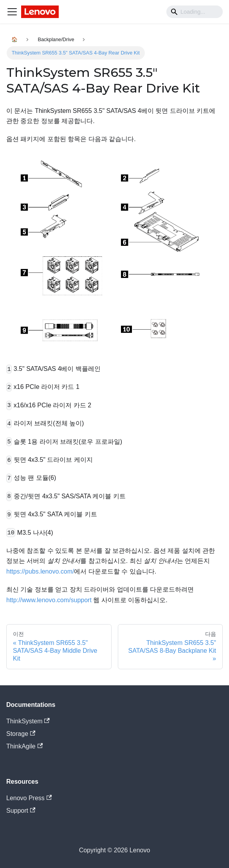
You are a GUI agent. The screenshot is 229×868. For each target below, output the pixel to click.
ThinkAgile (24, 746)
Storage (21, 734)
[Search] (195, 12)
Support (21, 811)
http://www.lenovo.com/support (49, 600)
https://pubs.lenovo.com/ (40, 571)
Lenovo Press (29, 798)
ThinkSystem (28, 721)
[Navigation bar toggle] (12, 12)
